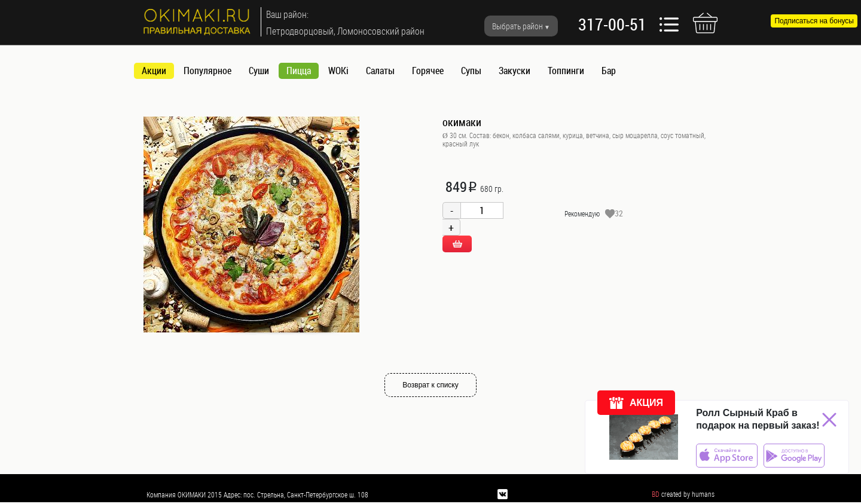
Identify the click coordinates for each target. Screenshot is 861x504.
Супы (471, 71)
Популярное (207, 71)
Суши (259, 71)
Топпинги (566, 71)
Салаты (380, 71)
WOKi (338, 71)
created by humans (688, 494)
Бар (609, 71)
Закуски (515, 71)
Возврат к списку (430, 385)
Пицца (299, 71)
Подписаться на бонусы (814, 21)
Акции (154, 71)
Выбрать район (517, 26)
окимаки (462, 122)
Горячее (428, 71)
